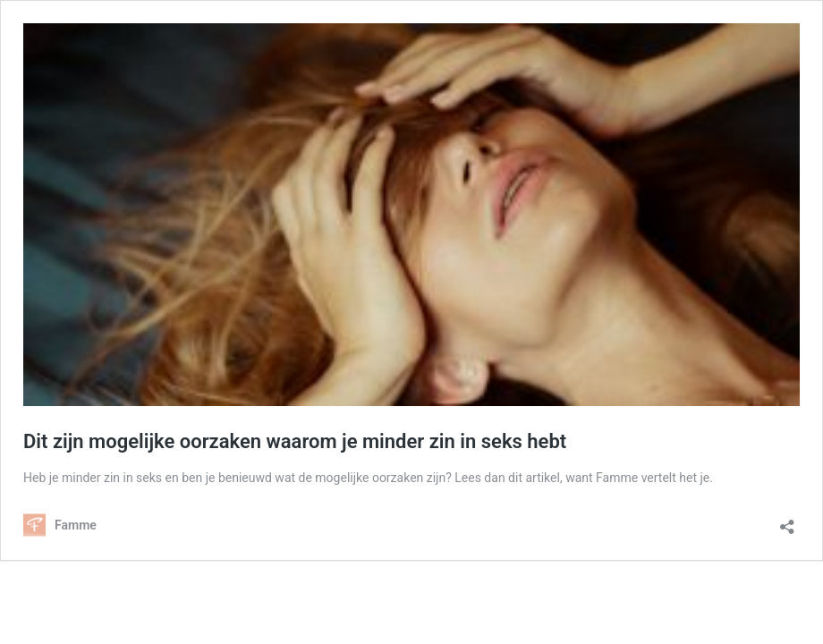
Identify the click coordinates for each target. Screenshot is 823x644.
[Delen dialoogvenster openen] (787, 521)
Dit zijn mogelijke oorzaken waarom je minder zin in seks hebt (295, 441)
